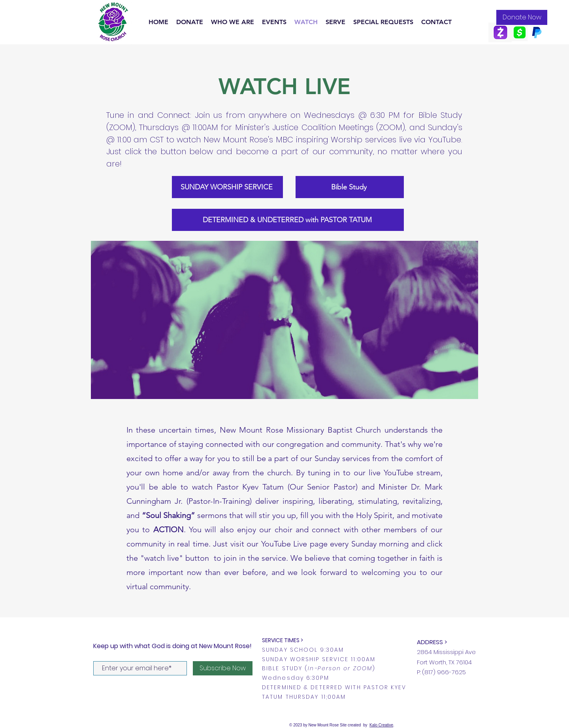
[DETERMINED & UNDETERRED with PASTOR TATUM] (288, 220)
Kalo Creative (381, 725)
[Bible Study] (350, 187)
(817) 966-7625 (444, 672)
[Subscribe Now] (223, 668)
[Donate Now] (522, 17)
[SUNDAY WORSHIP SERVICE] (227, 187)
